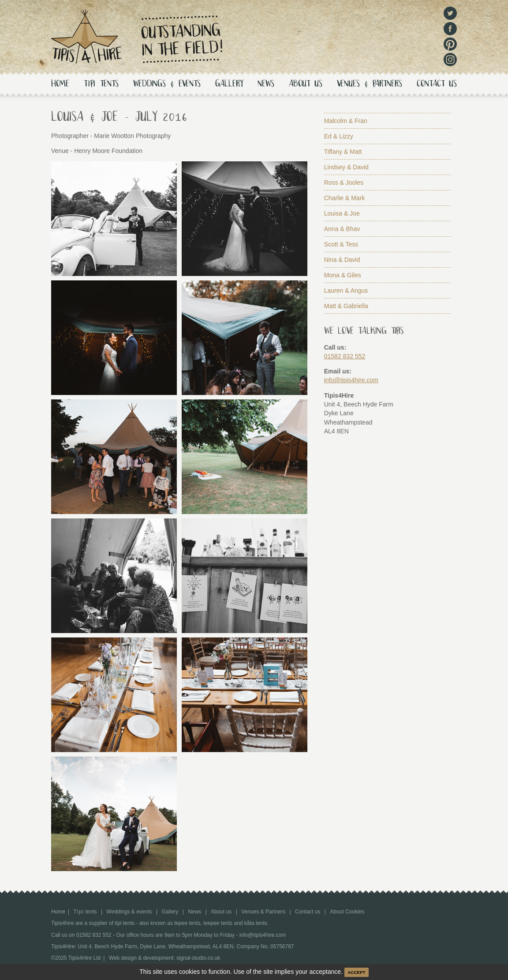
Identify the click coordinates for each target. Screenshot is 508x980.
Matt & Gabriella (346, 306)
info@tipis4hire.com (351, 380)
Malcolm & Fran (346, 121)
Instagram (450, 60)
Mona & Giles (343, 275)
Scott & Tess (341, 244)
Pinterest (450, 44)
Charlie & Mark (345, 198)
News (266, 84)
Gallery (229, 84)
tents (101, 84)
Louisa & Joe (342, 213)
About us (306, 84)
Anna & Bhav (342, 229)
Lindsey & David (346, 167)
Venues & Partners (370, 84)
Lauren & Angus (346, 291)
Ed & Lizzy (339, 136)
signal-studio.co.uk (198, 958)
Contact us (437, 84)
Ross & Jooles (344, 183)
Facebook (450, 29)
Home (60, 84)
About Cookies (347, 912)
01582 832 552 (345, 356)
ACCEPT (356, 972)
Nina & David (342, 260)
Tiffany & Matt (343, 152)
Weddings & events (167, 84)
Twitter (450, 13)
